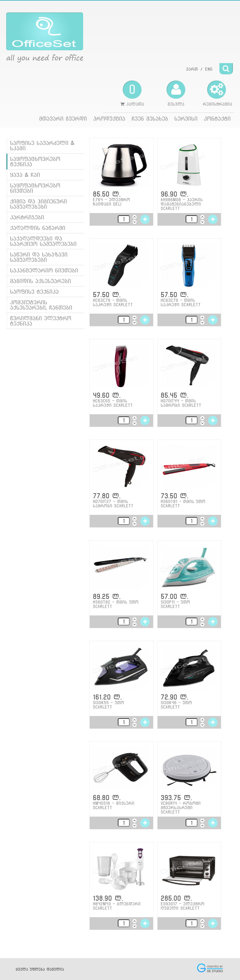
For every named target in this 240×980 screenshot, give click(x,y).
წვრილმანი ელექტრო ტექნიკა (41, 321)
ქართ (192, 69)
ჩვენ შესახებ (150, 119)
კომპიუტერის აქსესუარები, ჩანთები (41, 305)
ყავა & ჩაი (25, 175)
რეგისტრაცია (217, 93)
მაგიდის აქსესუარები (40, 281)
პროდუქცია (109, 119)
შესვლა (176, 93)
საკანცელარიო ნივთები (44, 270)
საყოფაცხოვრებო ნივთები (35, 188)
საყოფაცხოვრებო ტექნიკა (35, 162)
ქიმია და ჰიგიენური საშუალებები (38, 204)
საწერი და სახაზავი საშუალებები (39, 257)
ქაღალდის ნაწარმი (38, 228)
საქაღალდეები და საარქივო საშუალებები (43, 241)
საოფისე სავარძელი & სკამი (42, 146)
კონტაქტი (217, 119)
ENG (209, 69)
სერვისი (186, 119)
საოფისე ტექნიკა (34, 292)
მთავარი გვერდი (63, 119)
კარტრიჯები (27, 217)
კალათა (132, 93)
